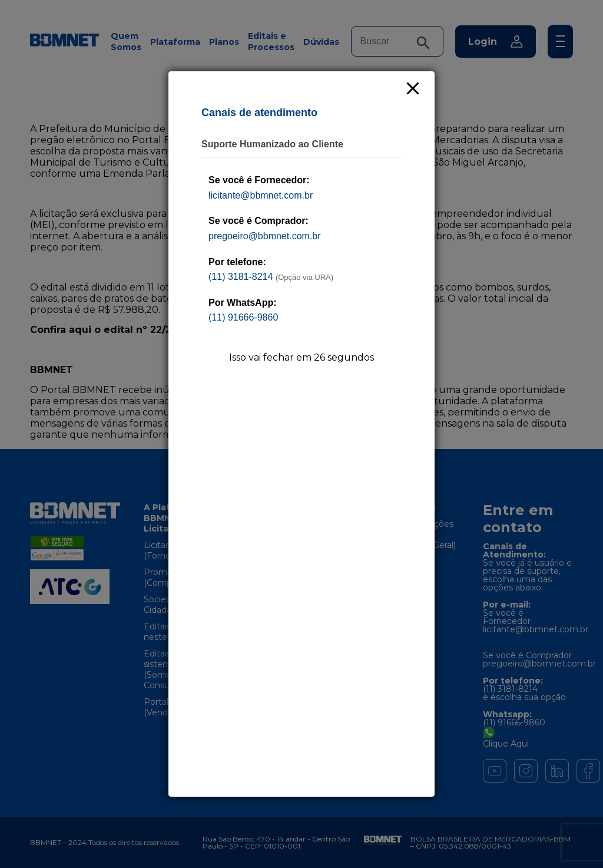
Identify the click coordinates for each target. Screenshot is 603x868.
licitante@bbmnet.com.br (261, 195)
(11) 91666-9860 (243, 317)
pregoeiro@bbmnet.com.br (265, 236)
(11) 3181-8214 (241, 277)
